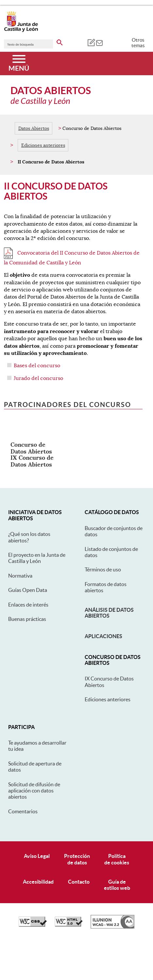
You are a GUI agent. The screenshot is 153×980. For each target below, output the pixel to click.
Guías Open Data (28, 590)
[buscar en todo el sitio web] (60, 41)
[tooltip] (91, 42)
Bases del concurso (37, 366)
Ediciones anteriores (43, 145)
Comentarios (23, 811)
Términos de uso (103, 569)
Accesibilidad (38, 882)
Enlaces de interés (28, 605)
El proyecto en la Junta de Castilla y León (37, 558)
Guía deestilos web (117, 885)
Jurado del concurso (38, 378)
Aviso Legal (37, 856)
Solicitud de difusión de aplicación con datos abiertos (34, 791)
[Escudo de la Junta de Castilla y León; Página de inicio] (21, 31)
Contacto (79, 882)
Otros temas (138, 43)
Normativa (20, 576)
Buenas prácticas (27, 619)
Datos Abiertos (34, 128)
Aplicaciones (103, 636)
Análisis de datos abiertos (109, 613)
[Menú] (19, 63)
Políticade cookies (117, 859)
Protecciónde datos (77, 859)
